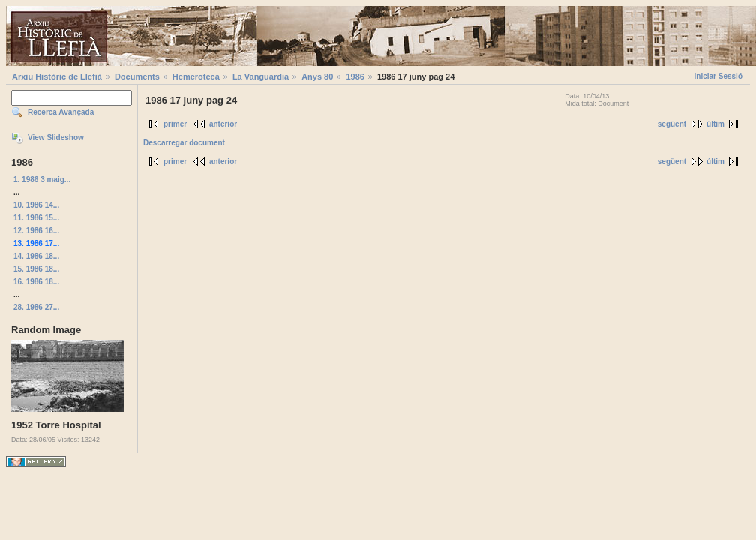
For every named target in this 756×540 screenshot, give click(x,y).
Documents (137, 76)
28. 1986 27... (36, 307)
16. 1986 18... (36, 282)
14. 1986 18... (36, 256)
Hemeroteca (196, 76)
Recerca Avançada (61, 112)
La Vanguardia (261, 76)
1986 (355, 76)
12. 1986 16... (36, 231)
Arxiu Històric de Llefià (57, 76)
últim (715, 124)
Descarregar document (184, 143)
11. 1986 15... (36, 218)
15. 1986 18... (36, 269)
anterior (223, 124)
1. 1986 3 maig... (42, 180)
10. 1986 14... (36, 205)
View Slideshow (56, 138)
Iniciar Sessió (718, 76)
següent (672, 124)
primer (175, 124)
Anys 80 (317, 76)
